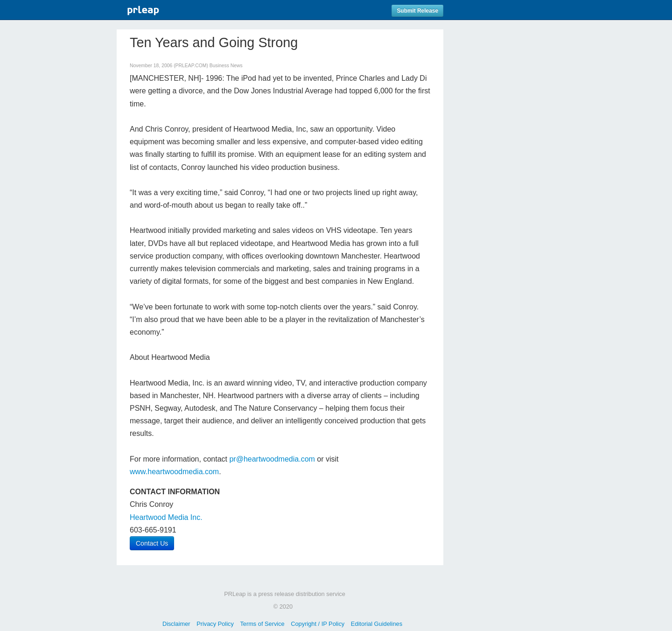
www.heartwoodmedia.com (174, 472)
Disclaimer (176, 624)
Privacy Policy (215, 624)
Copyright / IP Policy (318, 624)
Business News (226, 66)
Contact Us (152, 543)
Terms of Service (262, 624)
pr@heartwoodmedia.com (272, 459)
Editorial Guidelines (377, 624)
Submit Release (417, 11)
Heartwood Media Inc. (166, 517)
